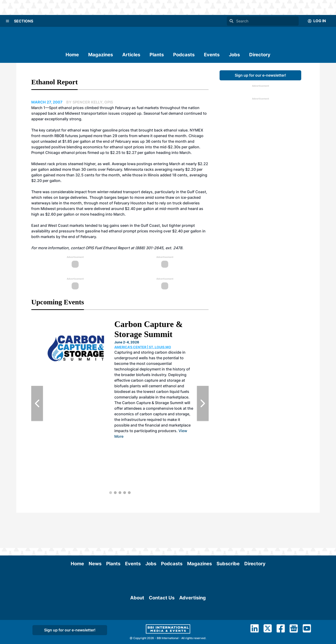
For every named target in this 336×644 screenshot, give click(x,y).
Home (72, 55)
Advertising (192, 610)
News (95, 528)
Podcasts (184, 55)
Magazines (101, 55)
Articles (131, 55)
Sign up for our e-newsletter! (260, 75)
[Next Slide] (203, 403)
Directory (260, 55)
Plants (157, 55)
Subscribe (228, 528)
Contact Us (162, 610)
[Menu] (7, 21)
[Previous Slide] (37, 403)
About (137, 610)
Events (212, 55)
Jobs (234, 55)
